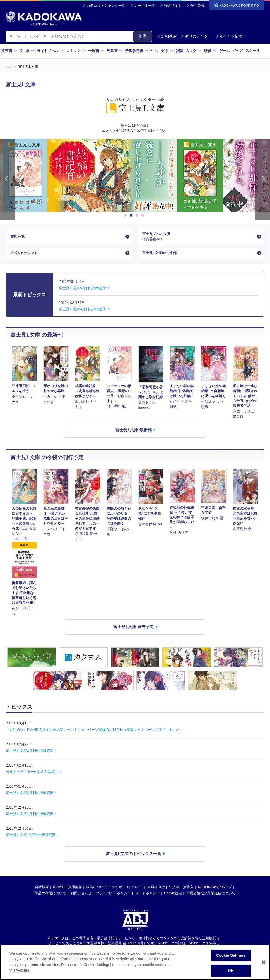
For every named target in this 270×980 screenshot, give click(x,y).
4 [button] (144, 215)
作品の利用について (50, 900)
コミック (76, 51)
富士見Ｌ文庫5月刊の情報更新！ (84, 294)
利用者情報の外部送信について (211, 900)
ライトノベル (50, 51)
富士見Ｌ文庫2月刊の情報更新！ (31, 800)
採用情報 (75, 893)
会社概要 (42, 893)
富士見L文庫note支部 (162, 258)
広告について (97, 893)
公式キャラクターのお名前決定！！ (34, 779)
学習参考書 (137, 51)
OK (231, 970)
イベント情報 (229, 36)
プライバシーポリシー (113, 900)
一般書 (96, 51)
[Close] (264, 962)
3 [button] (138, 215)
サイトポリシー (148, 900)
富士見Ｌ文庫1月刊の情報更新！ (31, 821)
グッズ (238, 51)
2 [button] (132, 215)
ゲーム (224, 51)
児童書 (115, 51)
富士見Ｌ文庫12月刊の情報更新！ (32, 842)
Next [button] (263, 179)
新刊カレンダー (196, 36)
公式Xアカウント (26, 258)
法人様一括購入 (181, 893)
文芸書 (9, 51)
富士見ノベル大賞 (199, 238)
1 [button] (126, 215)
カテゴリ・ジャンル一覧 (106, 6)
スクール (253, 51)
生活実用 (162, 51)
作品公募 (197, 6)
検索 (143, 36)
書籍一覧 (19, 238)
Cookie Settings (231, 956)
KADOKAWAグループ (215, 893)
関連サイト (173, 6)
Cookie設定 (173, 900)
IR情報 (58, 893)
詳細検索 (167, 36)
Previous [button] (7, 179)
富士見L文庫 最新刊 (134, 437)
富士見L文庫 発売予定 (134, 633)
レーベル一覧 (145, 6)
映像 (210, 51)
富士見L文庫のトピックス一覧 (134, 860)
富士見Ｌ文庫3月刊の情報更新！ (31, 757)
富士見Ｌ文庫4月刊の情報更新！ (84, 316)
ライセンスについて (127, 893)
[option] (96, 175)
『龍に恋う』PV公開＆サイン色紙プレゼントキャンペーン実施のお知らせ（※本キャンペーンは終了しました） (94, 736)
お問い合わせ (81, 900)
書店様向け (156, 893)
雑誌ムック (189, 51)
